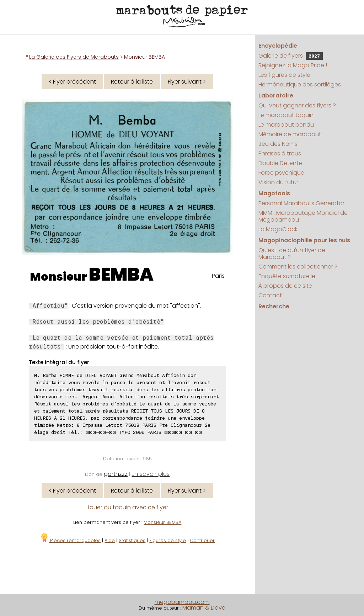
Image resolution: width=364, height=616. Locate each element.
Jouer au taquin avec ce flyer (127, 507)
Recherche (274, 306)
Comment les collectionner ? (298, 267)
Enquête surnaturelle (287, 276)
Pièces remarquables (70, 540)
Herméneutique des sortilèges (300, 84)
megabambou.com (182, 602)
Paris (218, 276)
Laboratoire (276, 95)
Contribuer (202, 540)
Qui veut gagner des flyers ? (297, 105)
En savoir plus (151, 474)
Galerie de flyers (291, 56)
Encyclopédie (278, 46)
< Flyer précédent (72, 82)
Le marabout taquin (286, 115)
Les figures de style (284, 75)
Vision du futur (278, 182)
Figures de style (168, 540)
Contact (270, 295)
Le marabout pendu (286, 125)
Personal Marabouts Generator (301, 203)
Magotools (274, 193)
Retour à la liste (132, 82)
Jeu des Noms (278, 144)
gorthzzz (116, 474)
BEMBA (121, 275)
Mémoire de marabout (290, 134)
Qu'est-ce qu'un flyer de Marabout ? (292, 254)
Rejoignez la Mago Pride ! (293, 65)
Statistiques (132, 540)
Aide (110, 540)
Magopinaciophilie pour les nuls (304, 240)
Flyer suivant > (187, 82)
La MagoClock (278, 229)
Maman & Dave (204, 608)
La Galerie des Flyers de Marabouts (74, 57)
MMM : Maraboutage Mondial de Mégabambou (303, 216)
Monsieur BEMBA (162, 522)
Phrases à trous (280, 153)
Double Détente (280, 163)
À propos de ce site (285, 286)
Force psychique (281, 173)
